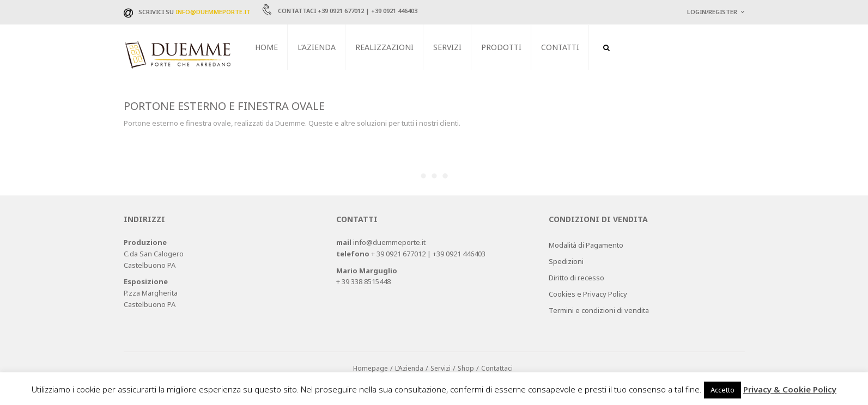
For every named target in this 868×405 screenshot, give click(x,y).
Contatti (560, 47)
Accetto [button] (723, 390)
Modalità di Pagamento (586, 245)
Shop (466, 368)
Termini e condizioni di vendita (599, 310)
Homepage (371, 368)
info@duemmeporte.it (213, 12)
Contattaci (497, 368)
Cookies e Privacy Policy (588, 294)
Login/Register (712, 12)
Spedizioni (566, 261)
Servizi (447, 47)
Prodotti (501, 47)
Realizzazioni (384, 47)
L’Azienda (317, 47)
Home (266, 47)
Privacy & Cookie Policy (790, 389)
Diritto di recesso (576, 278)
